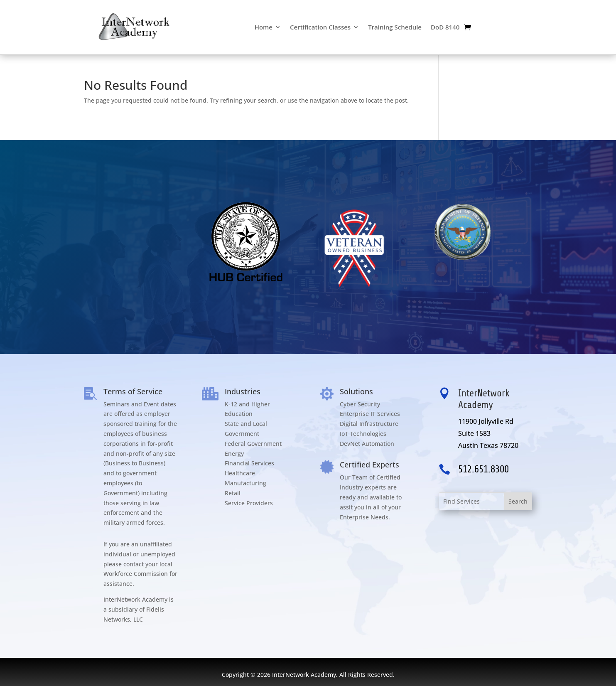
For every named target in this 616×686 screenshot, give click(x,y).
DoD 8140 (445, 27)
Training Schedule (395, 27)
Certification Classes (320, 27)
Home (264, 27)
